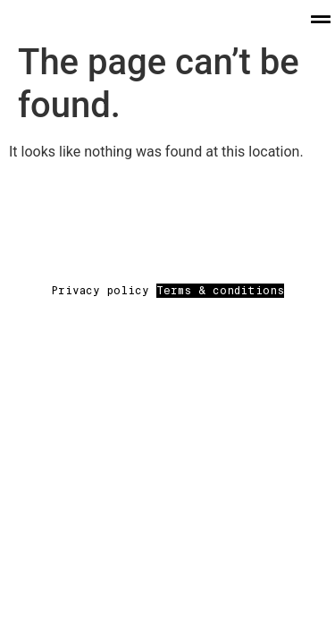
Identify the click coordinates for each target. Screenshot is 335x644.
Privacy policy (104, 291)
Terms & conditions (220, 291)
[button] (320, 19)
